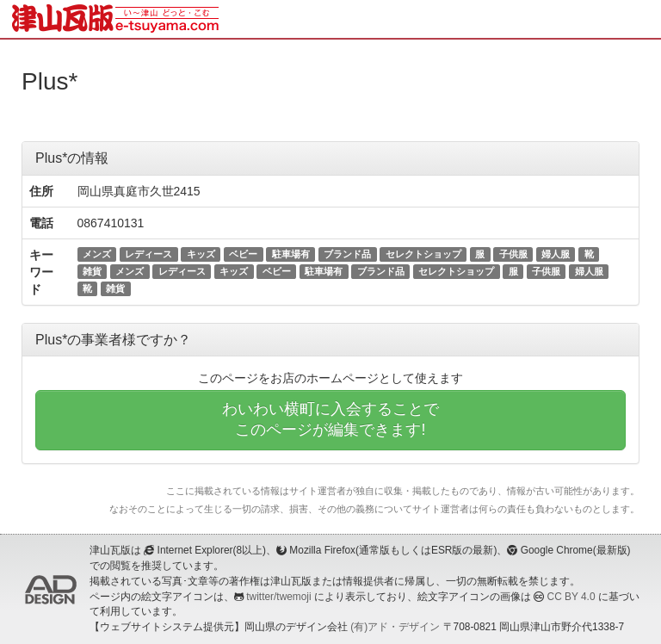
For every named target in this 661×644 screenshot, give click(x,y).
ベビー (243, 254)
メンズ (97, 254)
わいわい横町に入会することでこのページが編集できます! (330, 419)
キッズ (201, 254)
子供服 (513, 254)
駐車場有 (291, 254)
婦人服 (556, 254)
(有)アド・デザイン (395, 627)
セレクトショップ (423, 254)
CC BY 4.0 (571, 597)
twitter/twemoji (278, 597)
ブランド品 (347, 254)
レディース (148, 254)
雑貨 (92, 271)
